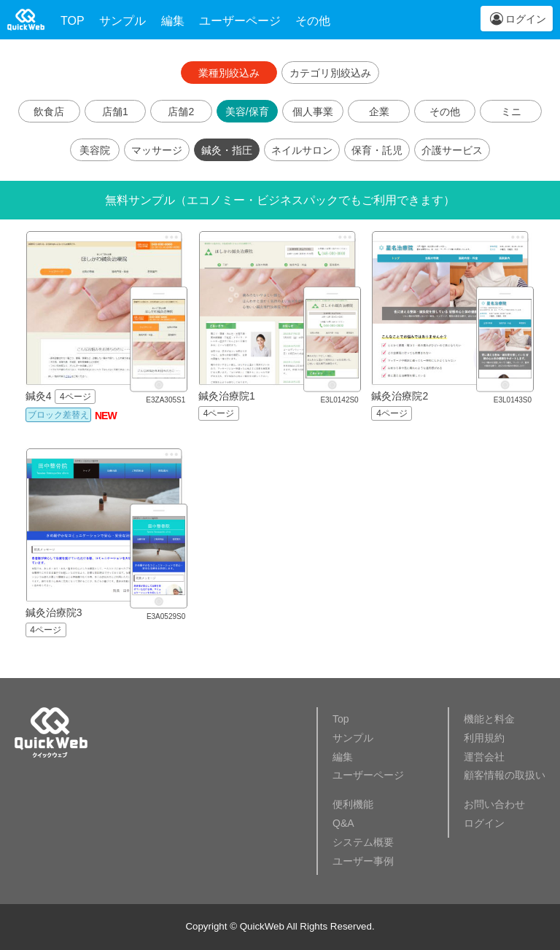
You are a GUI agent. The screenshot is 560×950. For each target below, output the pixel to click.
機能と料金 (489, 719)
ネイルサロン (302, 150)
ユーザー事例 (363, 861)
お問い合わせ (494, 804)
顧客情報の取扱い (505, 775)
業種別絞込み (229, 73)
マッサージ (157, 150)
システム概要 (363, 842)
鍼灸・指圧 (227, 150)
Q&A (343, 823)
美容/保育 (247, 112)
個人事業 (313, 112)
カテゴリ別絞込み (330, 73)
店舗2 (181, 112)
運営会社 (484, 757)
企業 (379, 112)
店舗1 (115, 112)
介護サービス (452, 150)
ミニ (511, 112)
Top (341, 719)
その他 (313, 21)
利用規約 (484, 738)
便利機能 (353, 804)
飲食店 (49, 112)
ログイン (526, 19)
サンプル (122, 21)
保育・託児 (377, 150)
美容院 (95, 150)
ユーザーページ (240, 21)
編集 (173, 21)
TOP (73, 21)
